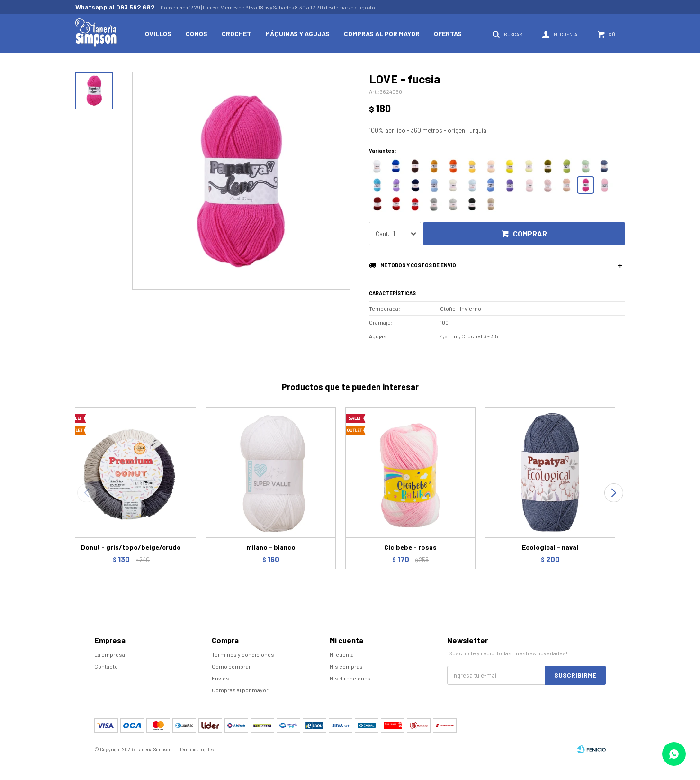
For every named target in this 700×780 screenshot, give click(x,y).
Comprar (530, 233)
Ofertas (448, 33)
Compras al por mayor (382, 33)
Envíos (220, 678)
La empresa (110, 654)
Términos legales (197, 749)
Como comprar (231, 666)
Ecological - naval (550, 547)
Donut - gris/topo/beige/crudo (131, 547)
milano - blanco (271, 547)
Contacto (106, 666)
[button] (614, 493)
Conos (197, 33)
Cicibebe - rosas (410, 547)
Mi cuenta (342, 654)
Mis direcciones (350, 678)
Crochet (236, 33)
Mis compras (346, 666)
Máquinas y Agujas (297, 33)
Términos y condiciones (243, 654)
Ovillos (158, 33)
